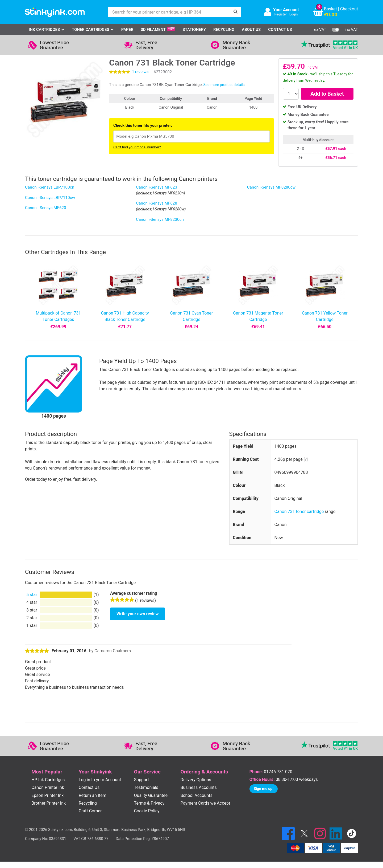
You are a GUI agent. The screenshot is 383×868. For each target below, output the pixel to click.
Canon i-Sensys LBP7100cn (50, 187)
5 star (32, 595)
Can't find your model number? (137, 147)
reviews (140, 72)
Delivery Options (196, 780)
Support (141, 780)
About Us (251, 30)
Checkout (349, 9)
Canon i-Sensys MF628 (157, 203)
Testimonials (146, 787)
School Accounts (197, 795)
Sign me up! (264, 789)
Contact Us (280, 30)
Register (280, 14)
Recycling (224, 30)
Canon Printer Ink (48, 787)
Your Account (286, 10)
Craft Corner (90, 811)
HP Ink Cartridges (48, 780)
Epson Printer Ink (47, 795)
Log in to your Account (100, 780)
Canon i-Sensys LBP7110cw (50, 198)
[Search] (236, 12)
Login (294, 14)
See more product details (224, 85)
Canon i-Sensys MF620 (46, 208)
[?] (306, 459)
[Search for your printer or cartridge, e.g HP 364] (169, 12)
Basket (330, 9)
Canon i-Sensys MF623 (157, 187)
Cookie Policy (147, 811)
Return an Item (93, 795)
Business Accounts (199, 787)
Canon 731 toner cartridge (299, 512)
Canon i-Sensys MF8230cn (160, 219)
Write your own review (138, 614)
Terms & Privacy (149, 803)
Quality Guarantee (151, 795)
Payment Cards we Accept (205, 803)
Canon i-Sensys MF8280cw (271, 187)
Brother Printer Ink (49, 803)
